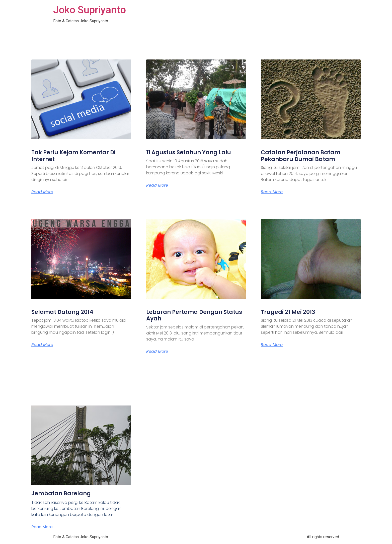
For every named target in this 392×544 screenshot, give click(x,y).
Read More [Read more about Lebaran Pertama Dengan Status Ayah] (157, 352)
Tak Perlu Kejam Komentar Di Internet (73, 156)
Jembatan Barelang (61, 493)
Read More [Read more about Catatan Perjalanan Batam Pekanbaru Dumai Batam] (272, 192)
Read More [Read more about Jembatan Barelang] (42, 527)
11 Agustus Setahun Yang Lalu (189, 152)
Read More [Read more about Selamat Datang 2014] (42, 345)
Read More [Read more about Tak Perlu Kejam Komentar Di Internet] (42, 192)
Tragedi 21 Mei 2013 (288, 312)
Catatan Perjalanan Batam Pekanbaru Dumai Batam (301, 156)
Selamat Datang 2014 (62, 312)
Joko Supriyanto (90, 10)
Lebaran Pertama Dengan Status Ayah (194, 315)
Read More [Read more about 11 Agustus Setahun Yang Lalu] (157, 185)
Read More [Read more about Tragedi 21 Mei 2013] (272, 345)
